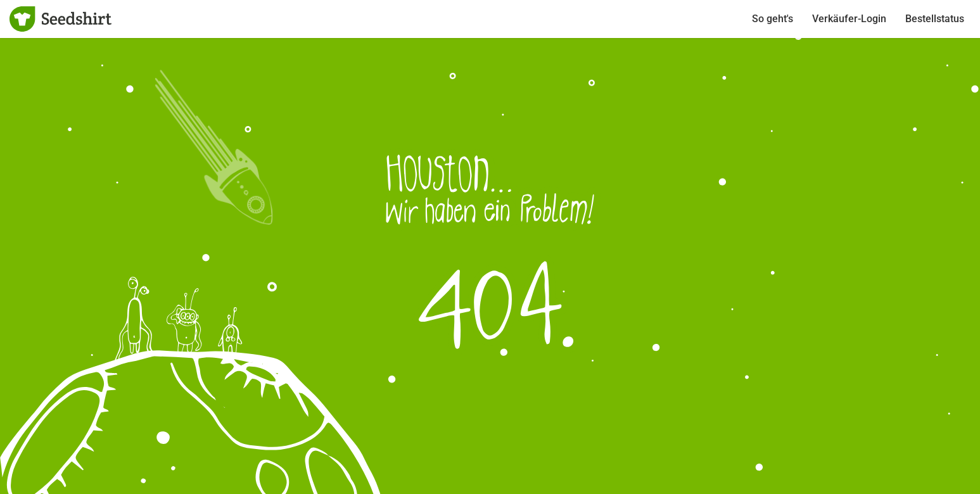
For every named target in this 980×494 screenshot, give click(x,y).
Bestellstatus (935, 19)
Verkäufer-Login (849, 19)
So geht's (773, 19)
